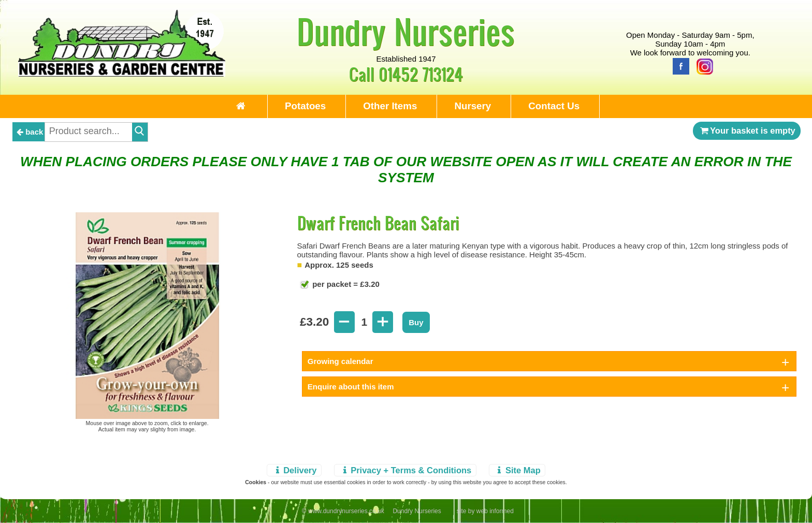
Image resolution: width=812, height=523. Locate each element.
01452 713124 (421, 74)
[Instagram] (702, 66)
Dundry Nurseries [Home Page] (406, 31)
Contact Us (554, 106)
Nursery (473, 106)
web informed (495, 511)
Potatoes (305, 106)
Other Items (390, 106)
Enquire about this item (351, 387)
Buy (416, 322)
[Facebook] (678, 66)
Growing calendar (340, 361)
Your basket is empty (747, 130)
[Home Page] (122, 74)
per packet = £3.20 (345, 284)
